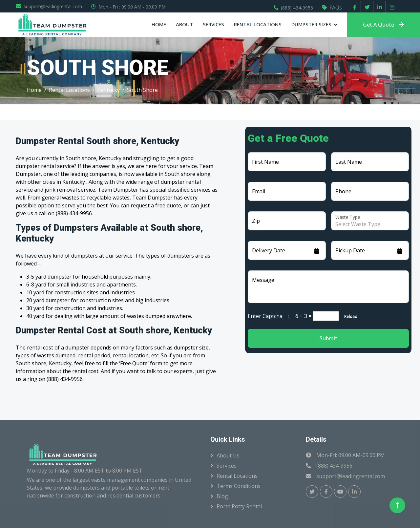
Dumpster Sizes (311, 24)
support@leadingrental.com (53, 6)
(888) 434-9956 (297, 8)
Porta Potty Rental (239, 506)
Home (159, 24)
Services (213, 24)
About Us (228, 455)
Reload (349, 317)
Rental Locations (258, 24)
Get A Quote (383, 25)
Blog (222, 496)
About (184, 24)
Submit (328, 338)
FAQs (336, 8)
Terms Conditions (239, 486)
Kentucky (108, 90)
